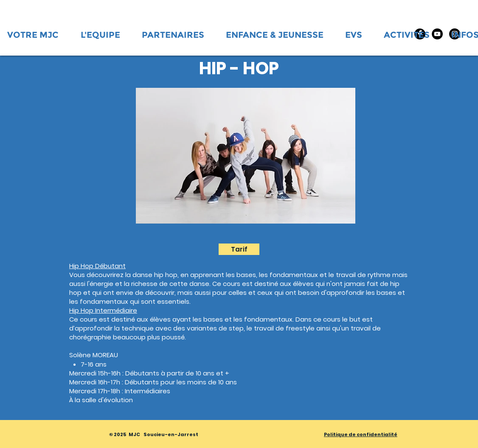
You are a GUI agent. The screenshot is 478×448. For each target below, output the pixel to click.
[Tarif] (239, 249)
